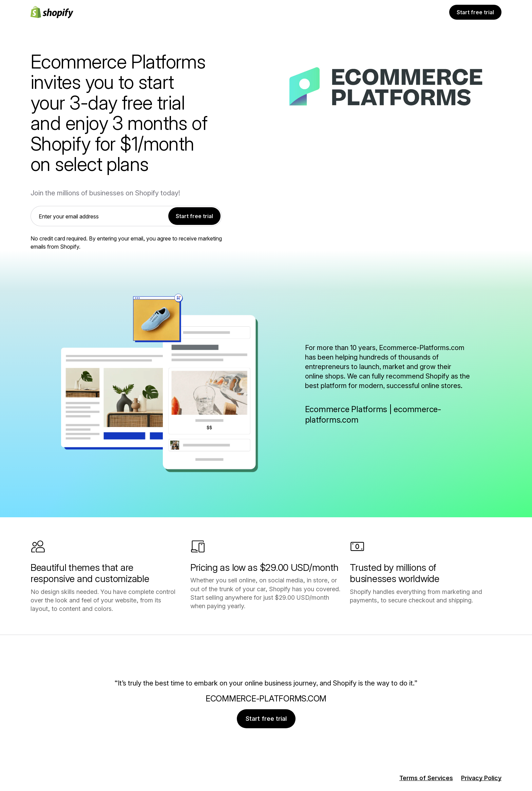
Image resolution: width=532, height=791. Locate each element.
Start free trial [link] (194, 216)
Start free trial (475, 12)
